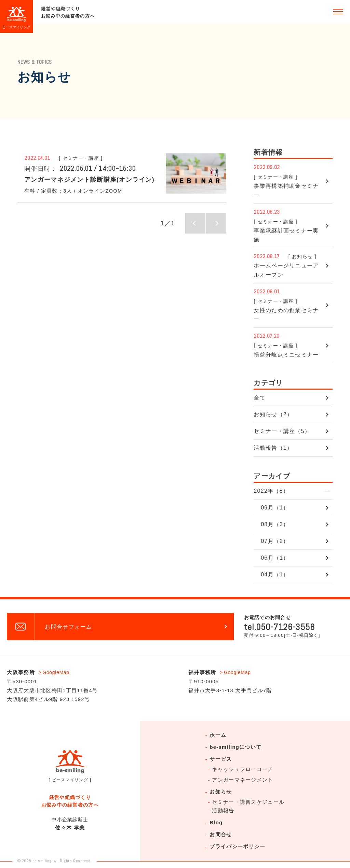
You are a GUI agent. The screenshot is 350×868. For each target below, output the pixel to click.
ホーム (218, 735)
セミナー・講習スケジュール (248, 802)
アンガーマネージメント (243, 780)
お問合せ (221, 835)
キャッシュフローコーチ (243, 769)
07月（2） (275, 541)
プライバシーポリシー (237, 846)
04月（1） (275, 575)
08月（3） (275, 524)
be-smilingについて (235, 747)
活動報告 (223, 811)
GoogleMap (56, 672)
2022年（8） (271, 491)
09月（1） (275, 508)
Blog (216, 823)
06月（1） (275, 558)
